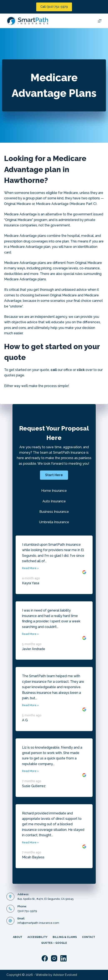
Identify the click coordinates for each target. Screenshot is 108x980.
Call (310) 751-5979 (54, 7)
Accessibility (37, 937)
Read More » (30, 568)
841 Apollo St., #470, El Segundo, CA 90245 (46, 899)
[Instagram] (54, 958)
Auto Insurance (54, 501)
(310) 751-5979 (27, 911)
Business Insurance (54, 512)
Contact (89, 937)
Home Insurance (54, 491)
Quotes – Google (54, 943)
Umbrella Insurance (54, 522)
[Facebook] (45, 958)
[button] (54, 475)
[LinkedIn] (63, 958)
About (18, 937)
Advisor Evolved (65, 975)
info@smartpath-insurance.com (38, 923)
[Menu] (100, 21)
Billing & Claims (65, 937)
